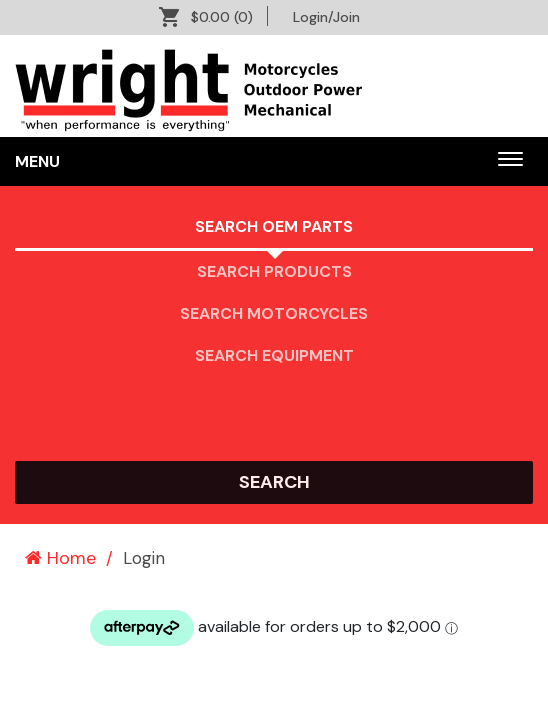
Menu (37, 161)
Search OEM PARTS (274, 226)
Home (60, 558)
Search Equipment (274, 355)
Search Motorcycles (274, 313)
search (274, 482)
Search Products (274, 271)
